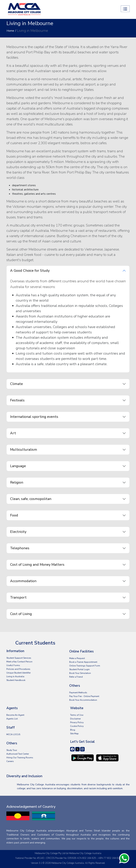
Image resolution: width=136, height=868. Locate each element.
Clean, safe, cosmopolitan (31, 499)
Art (13, 433)
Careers (10, 761)
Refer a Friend (76, 677)
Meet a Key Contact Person (19, 662)
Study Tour (12, 750)
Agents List (12, 719)
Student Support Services (19, 658)
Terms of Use (77, 715)
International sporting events (34, 417)
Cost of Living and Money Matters (37, 565)
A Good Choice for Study (30, 271)
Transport (18, 597)
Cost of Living (21, 614)
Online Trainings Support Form (85, 666)
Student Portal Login (79, 669)
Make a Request (77, 658)
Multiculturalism (24, 450)
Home (10, 31)
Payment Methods (78, 693)
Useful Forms (13, 665)
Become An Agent (15, 715)
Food (14, 515)
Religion (17, 482)
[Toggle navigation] (125, 9)
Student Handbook (16, 680)
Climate (16, 384)
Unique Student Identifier (19, 673)
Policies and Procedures (18, 669)
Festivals (17, 400)
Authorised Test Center (18, 754)
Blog (73, 730)
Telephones (20, 548)
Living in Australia (15, 676)
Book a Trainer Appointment (83, 662)
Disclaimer (75, 719)
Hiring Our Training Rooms (20, 758)
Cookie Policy (77, 726)
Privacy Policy (77, 722)
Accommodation (23, 581)
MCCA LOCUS (13, 734)
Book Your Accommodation (83, 700)
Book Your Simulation (80, 673)
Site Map (74, 734)
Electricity (18, 532)
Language (18, 466)
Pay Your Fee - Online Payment (84, 696)
